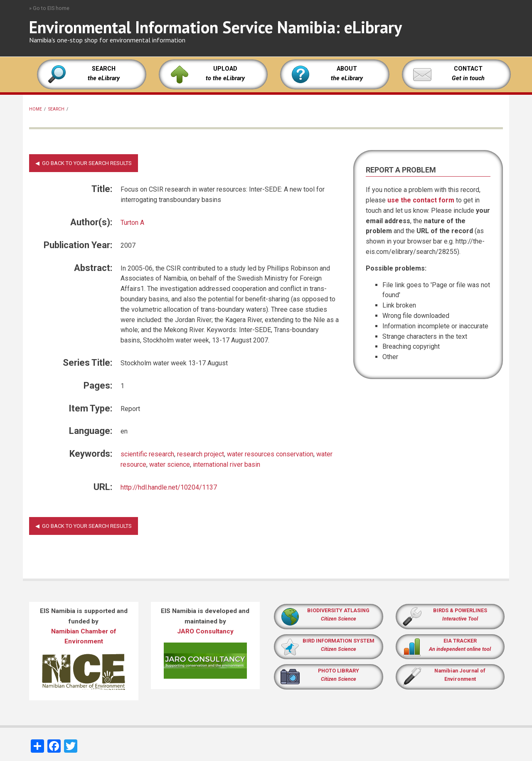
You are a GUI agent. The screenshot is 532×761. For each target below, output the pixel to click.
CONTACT (468, 69)
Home (36, 109)
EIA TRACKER (460, 641)
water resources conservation (270, 454)
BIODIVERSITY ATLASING (338, 610)
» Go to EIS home (49, 8)
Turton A (132, 223)
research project (201, 454)
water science (170, 464)
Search (56, 109)
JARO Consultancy (205, 631)
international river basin (227, 464)
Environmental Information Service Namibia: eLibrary (216, 27)
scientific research (147, 454)
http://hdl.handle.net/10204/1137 (169, 487)
